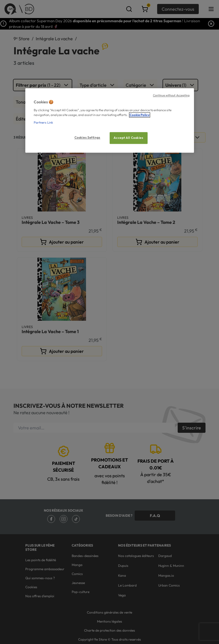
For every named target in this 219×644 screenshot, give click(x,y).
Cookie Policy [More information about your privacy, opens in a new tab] (140, 115)
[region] (110, 120)
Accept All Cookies (128, 138)
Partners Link (43, 122)
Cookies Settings (87, 137)
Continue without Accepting (171, 95)
